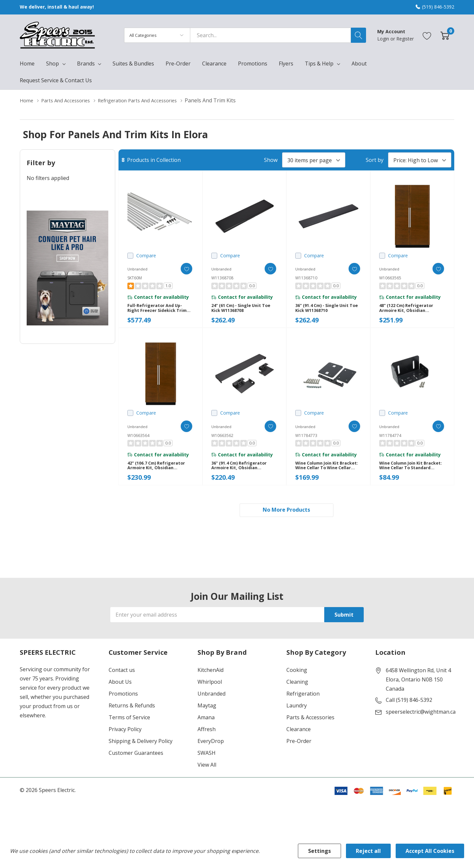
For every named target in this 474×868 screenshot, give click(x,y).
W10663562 (222, 441)
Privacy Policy (125, 741)
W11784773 (306, 441)
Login (384, 39)
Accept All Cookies (430, 851)
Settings (319, 851)
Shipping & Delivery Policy (141, 753)
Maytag (207, 717)
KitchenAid (211, 682)
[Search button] (358, 35)
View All (207, 777)
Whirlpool (210, 694)
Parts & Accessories (310, 729)
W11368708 (222, 278)
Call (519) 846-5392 (409, 712)
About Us (120, 694)
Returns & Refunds (132, 717)
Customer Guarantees (136, 765)
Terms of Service (129, 729)
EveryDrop (211, 753)
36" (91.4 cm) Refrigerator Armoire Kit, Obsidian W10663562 (242, 474)
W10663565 (390, 278)
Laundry (297, 717)
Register (405, 39)
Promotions (123, 705)
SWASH (207, 765)
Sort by (375, 160)
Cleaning (297, 694)
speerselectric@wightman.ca (421, 724)
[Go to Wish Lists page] (427, 35)
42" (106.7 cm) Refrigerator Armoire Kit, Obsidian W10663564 (160, 474)
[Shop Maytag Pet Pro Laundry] (67, 268)
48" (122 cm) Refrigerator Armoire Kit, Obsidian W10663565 (409, 311)
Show (271, 160)
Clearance (299, 741)
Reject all (368, 851)
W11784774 (390, 441)
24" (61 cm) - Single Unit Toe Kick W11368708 (240, 311)
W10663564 (138, 441)
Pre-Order (299, 753)
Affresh (207, 741)
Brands (86, 64)
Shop (53, 64)
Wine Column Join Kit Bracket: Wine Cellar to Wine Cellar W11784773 (323, 474)
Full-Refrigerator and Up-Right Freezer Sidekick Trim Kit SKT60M (160, 311)
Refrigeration (303, 705)
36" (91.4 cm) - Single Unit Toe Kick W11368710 (326, 311)
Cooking (297, 682)
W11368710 (306, 278)
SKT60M (135, 278)
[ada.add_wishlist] (182, 269)
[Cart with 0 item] (445, 35)
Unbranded (211, 705)
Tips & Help (319, 64)
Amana (206, 729)
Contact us (122, 682)
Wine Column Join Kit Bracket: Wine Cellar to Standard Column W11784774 (407, 474)
